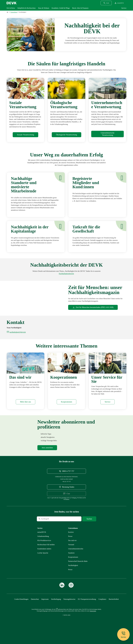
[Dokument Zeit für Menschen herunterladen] (93, 307)
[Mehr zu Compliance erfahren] (102, 611)
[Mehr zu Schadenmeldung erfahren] (43, 548)
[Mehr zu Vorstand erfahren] (71, 556)
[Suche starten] (89, 530)
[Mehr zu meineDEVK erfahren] (42, 544)
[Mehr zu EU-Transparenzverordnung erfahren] (87, 611)
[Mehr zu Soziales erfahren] (25, 135)
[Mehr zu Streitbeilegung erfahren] (56, 611)
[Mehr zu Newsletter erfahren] (47, 459)
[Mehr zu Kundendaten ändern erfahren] (44, 560)
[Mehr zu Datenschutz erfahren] (35, 611)
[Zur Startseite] (8, 12)
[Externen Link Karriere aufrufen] (71, 544)
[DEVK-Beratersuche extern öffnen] (66, 498)
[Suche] (51, 530)
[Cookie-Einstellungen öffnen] (21, 611)
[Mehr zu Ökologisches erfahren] (66, 135)
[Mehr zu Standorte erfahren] (71, 564)
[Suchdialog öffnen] (106, 3)
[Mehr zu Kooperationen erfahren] (67, 413)
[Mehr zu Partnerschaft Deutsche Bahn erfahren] (78, 573)
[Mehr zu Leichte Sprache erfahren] (43, 564)
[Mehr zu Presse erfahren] (70, 548)
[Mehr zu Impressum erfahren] (45, 611)
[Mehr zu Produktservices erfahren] (44, 552)
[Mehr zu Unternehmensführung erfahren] (107, 134)
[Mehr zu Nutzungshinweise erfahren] (69, 611)
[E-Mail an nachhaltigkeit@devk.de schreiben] (16, 344)
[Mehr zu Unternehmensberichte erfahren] (66, 274)
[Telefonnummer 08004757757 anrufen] (66, 483)
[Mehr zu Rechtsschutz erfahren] (46, 556)
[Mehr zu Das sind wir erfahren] (26, 413)
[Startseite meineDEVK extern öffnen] (119, 3)
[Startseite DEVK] (12, 3)
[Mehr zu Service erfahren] (108, 413)
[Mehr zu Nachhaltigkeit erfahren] (73, 577)
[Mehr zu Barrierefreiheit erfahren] (114, 611)
